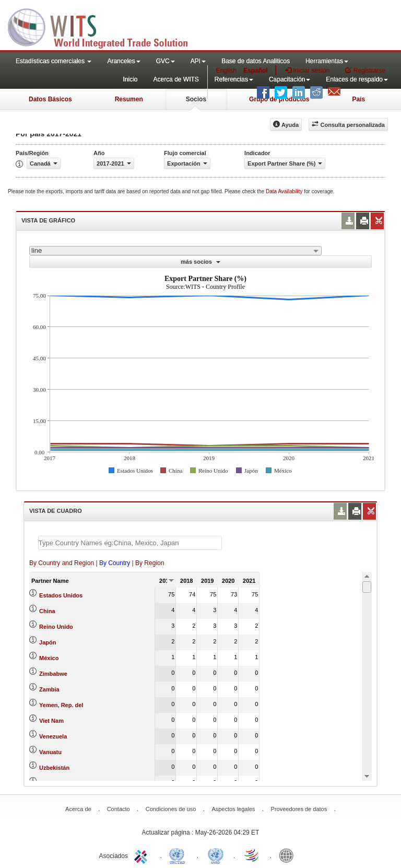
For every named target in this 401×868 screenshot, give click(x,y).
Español (256, 71)
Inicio (130, 79)
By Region (150, 563)
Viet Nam (51, 721)
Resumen (129, 99)
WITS (104, 26)
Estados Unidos (61, 595)
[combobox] (175, 251)
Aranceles (123, 61)
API (198, 61)
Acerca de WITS (176, 79)
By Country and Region (62, 563)
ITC (143, 855)
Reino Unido (56, 627)
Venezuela (53, 736)
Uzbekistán (54, 768)
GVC (166, 61)
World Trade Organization (252, 855)
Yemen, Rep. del (61, 705)
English (226, 71)
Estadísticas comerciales (54, 61)
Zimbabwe (53, 674)
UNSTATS (216, 855)
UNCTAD (179, 855)
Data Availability (285, 191)
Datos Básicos (50, 99)
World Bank (289, 855)
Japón (48, 642)
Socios (196, 99)
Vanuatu (50, 752)
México (49, 658)
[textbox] (130, 543)
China (47, 611)
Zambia (49, 689)
